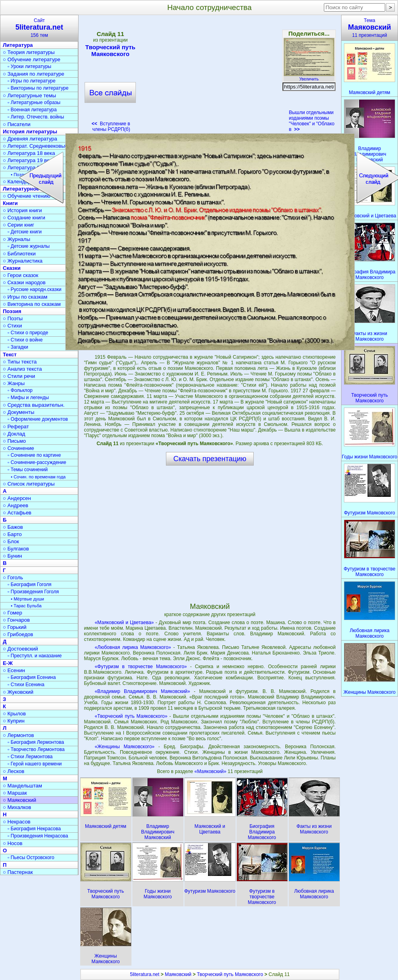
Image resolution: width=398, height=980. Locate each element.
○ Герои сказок (21, 275)
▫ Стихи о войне (25, 340)
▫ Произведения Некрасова (38, 836)
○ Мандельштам (22, 786)
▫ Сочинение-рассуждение (37, 462)
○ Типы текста (20, 362)
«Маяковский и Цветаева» (124, 623)
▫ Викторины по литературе (38, 88)
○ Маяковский (19, 800)
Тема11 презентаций (370, 28)
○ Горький (15, 627)
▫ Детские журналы (29, 246)
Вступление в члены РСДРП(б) (111, 127)
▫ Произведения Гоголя (33, 592)
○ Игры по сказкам (25, 297)
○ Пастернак (18, 872)
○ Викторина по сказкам (32, 304)
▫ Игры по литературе (31, 81)
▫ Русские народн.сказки (34, 289)
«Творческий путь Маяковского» (131, 716)
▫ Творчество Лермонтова (36, 749)
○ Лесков (14, 771)
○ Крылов (14, 714)
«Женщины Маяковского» (124, 747)
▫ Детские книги (25, 232)
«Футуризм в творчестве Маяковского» (141, 667)
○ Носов (13, 843)
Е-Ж (8, 663)
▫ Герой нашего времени (35, 764)
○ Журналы (16, 239)
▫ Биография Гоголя (29, 584)
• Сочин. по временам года (38, 477)
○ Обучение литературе (32, 59)
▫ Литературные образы (34, 102)
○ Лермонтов (18, 735)
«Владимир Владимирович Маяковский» (142, 691)
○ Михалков (17, 807)
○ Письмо (14, 441)
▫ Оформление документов (38, 419)
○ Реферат (16, 427)
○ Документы (18, 412)
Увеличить (309, 77)
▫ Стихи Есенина (26, 685)
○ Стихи (12, 326)
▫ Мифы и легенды (28, 398)
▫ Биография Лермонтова (36, 742)
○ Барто (12, 534)
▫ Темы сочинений (28, 470)
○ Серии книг (18, 225)
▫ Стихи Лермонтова (30, 757)
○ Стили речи (19, 376)
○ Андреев (16, 505)
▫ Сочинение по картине (34, 455)
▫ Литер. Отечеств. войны (36, 117)
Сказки (12, 268)
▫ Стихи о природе (28, 333)
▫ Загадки (18, 347)
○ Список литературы (29, 484)
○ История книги (22, 210)
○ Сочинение (18, 448)
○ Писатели (17, 124)
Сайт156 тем (39, 28)
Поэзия (12, 311)
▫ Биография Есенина (32, 677)
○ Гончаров (16, 620)
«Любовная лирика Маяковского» (133, 647)
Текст (10, 354)
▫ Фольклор (20, 390)
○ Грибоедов (18, 634)
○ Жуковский (18, 692)
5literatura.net (144, 974)
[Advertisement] (210, 76)
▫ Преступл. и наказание (35, 656)
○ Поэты (13, 318)
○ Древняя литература (30, 139)
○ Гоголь (13, 577)
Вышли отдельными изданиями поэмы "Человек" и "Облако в (312, 121)
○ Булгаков (16, 549)
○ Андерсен (17, 498)
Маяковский (178, 974)
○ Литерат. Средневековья (35, 146)
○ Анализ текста (22, 369)
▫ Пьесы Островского (31, 857)
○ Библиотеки (19, 254)
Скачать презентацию (210, 459)
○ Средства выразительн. (34, 405)
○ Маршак (15, 793)
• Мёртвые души (27, 599)
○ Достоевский (20, 649)
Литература (18, 45)
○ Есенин (14, 670)
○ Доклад (14, 434)
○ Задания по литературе (33, 74)
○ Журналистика (23, 261)
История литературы (30, 132)
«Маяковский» (211, 771)
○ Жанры (14, 383)
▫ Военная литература (32, 110)
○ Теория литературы (29, 52)
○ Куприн (14, 721)
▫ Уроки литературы (29, 66)
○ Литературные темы (29, 95)
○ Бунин (12, 556)
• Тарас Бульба (26, 606)
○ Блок (11, 541)
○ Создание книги (24, 218)
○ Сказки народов (24, 282)
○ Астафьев (17, 513)
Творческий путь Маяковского (110, 50)
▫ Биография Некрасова (34, 829)
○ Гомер (12, 613)
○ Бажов (13, 527)
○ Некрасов (17, 822)
